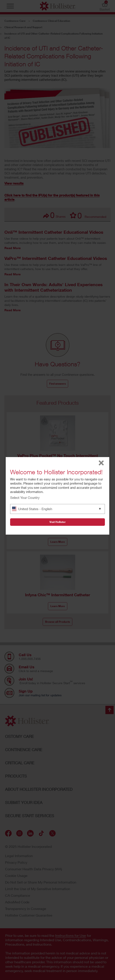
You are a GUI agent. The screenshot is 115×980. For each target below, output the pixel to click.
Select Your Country (25, 498)
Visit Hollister (58, 522)
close (101, 463)
